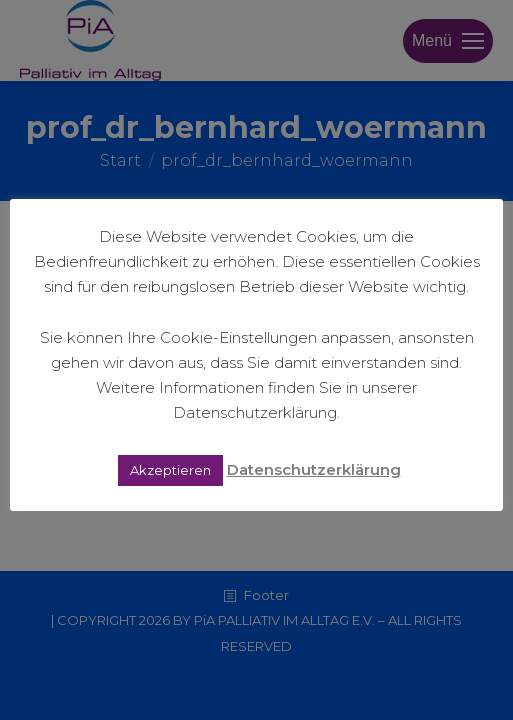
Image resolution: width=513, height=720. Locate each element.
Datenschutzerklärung (314, 469)
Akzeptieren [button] (170, 470)
